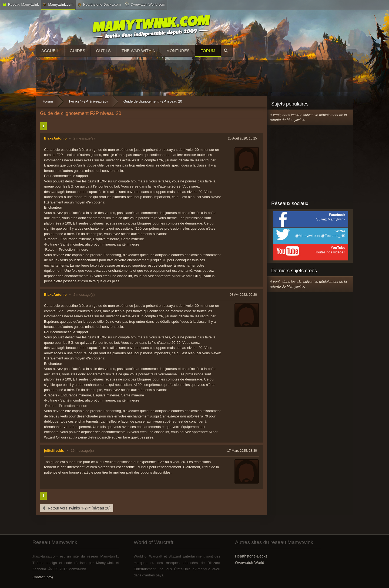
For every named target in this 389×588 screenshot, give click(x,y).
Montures (178, 51)
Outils (103, 51)
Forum (208, 51)
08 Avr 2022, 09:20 (243, 295)
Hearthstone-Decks (251, 556)
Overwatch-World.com (145, 4)
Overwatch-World (250, 563)
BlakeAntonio (55, 138)
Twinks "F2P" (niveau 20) (88, 101)
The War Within (139, 51)
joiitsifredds (54, 451)
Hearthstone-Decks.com (99, 5)
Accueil (50, 51)
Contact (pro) (43, 577)
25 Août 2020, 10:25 (242, 138)
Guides (78, 51)
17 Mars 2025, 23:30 (242, 451)
